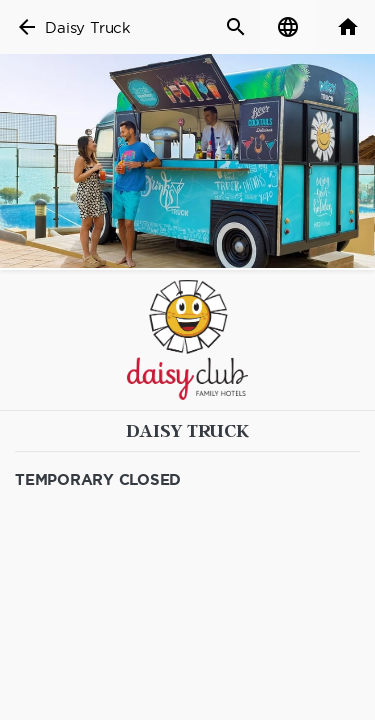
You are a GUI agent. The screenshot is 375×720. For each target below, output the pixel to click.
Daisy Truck (87, 27)
